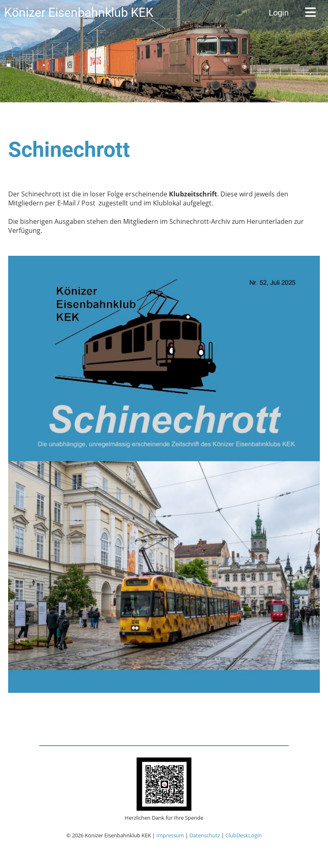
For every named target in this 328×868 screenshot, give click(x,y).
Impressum (170, 835)
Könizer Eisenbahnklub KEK (79, 12)
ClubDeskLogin (244, 835)
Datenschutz (205, 835)
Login (279, 13)
